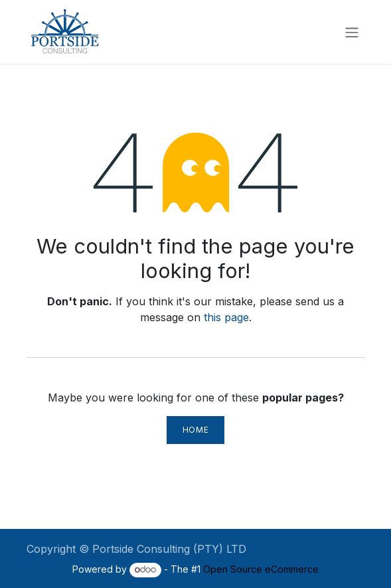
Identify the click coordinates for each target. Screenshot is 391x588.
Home (195, 430)
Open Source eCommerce (261, 569)
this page (226, 317)
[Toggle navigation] (352, 32)
